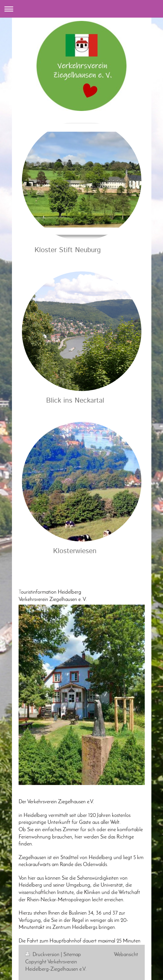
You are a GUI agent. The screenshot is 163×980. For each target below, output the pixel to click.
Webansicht (126, 955)
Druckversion (43, 955)
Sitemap (72, 955)
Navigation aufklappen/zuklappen (81, 9)
